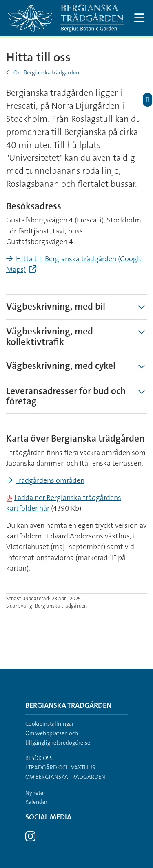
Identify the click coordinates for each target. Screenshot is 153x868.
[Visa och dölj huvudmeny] (140, 18)
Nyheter (35, 793)
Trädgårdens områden (50, 480)
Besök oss (39, 758)
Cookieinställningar (50, 724)
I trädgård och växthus (60, 767)
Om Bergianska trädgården (46, 72)
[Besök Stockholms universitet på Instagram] (30, 839)
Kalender (36, 802)
